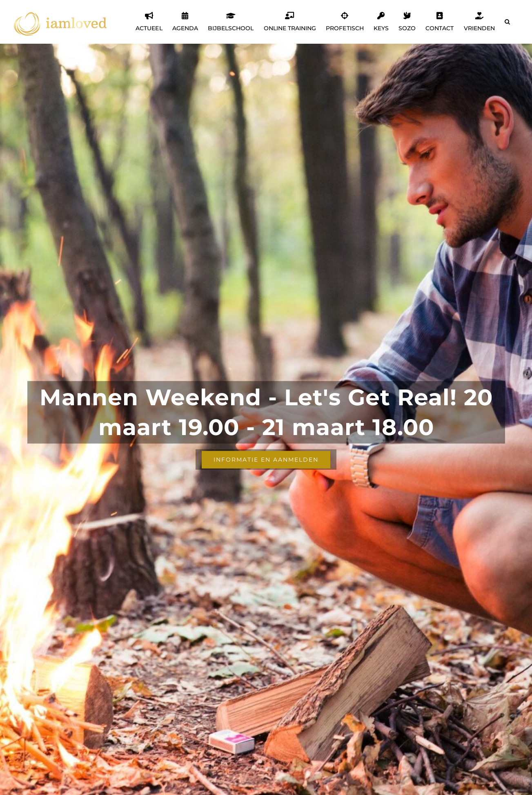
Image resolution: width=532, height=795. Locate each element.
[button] (507, 21)
